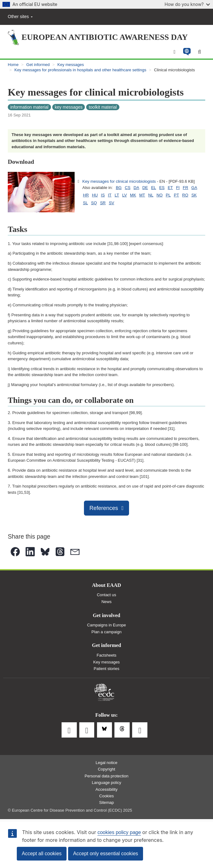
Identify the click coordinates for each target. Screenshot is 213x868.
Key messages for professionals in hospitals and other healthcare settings (80, 70)
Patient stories (106, 669)
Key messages (71, 65)
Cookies (106, 796)
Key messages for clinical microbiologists (119, 181)
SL (86, 203)
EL (154, 188)
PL (168, 195)
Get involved (106, 616)
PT (176, 195)
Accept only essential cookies (106, 854)
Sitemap (107, 802)
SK (194, 195)
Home (13, 65)
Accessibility (106, 789)
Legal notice (106, 763)
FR (185, 188)
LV (125, 195)
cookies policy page (119, 832)
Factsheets (107, 655)
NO (160, 195)
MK (133, 195)
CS (127, 188)
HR (86, 195)
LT (117, 195)
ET (170, 188)
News (106, 602)
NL (151, 195)
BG (119, 188)
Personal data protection (106, 776)
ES (162, 188)
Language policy (106, 783)
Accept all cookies (42, 854)
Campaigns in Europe (106, 625)
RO (185, 195)
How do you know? (187, 4)
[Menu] (174, 52)
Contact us (106, 595)
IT (110, 195)
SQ (94, 203)
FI (178, 188)
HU (95, 195)
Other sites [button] (20, 17)
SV (111, 203)
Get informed (38, 65)
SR (103, 203)
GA (194, 188)
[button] (187, 52)
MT (142, 195)
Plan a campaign (106, 632)
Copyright (107, 769)
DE (145, 188)
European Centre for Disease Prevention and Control (104, 692)
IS (103, 195)
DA (137, 188)
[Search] (199, 52)
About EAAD (106, 585)
